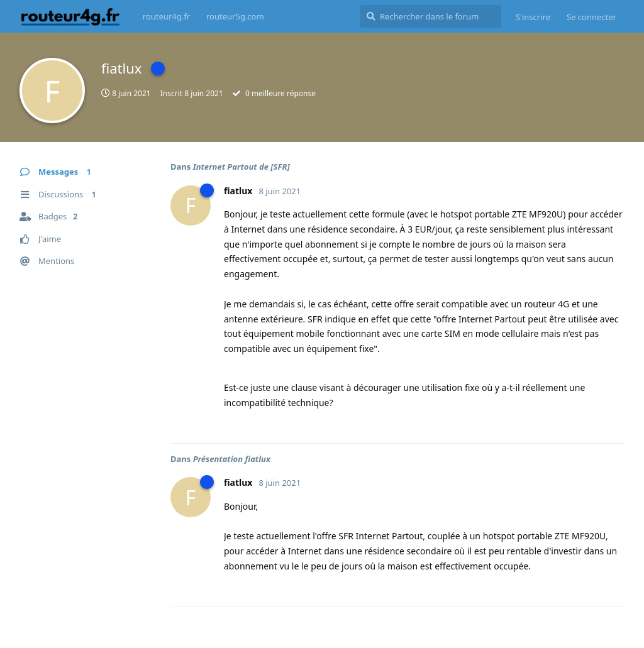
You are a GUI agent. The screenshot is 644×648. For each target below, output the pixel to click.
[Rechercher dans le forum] (430, 16)
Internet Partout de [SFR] (241, 167)
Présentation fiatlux (232, 459)
